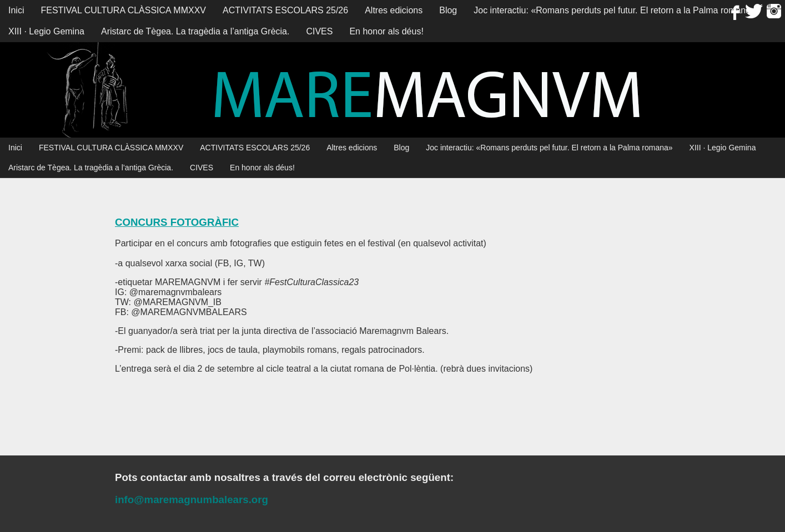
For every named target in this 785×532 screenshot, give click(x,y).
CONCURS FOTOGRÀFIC (177, 222)
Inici (16, 10)
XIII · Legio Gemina (46, 31)
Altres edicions (394, 10)
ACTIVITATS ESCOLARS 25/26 (285, 10)
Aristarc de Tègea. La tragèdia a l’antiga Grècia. (195, 31)
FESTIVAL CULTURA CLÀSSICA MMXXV (123, 10)
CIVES (319, 31)
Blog (448, 10)
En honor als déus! (386, 31)
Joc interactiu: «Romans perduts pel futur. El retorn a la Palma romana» (615, 10)
